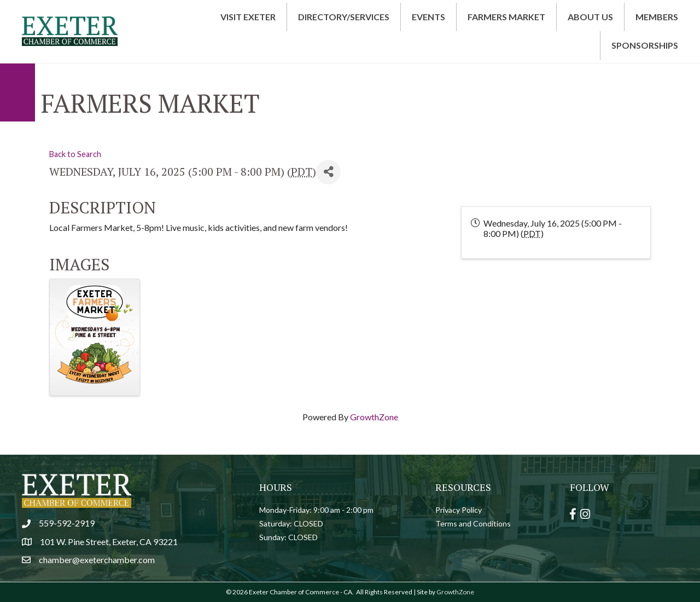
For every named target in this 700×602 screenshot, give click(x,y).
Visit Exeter (248, 17)
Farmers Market (506, 17)
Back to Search (75, 154)
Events (428, 17)
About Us (590, 17)
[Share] (328, 172)
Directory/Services (344, 17)
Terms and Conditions (473, 523)
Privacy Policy (459, 510)
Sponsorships (645, 45)
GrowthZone (374, 417)
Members (657, 17)
